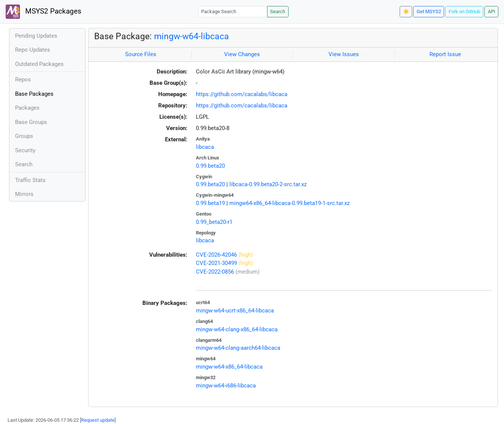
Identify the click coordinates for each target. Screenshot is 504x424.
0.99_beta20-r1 (214, 222)
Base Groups (31, 122)
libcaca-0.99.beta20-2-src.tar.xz (268, 184)
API (492, 11)
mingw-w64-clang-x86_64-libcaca (237, 329)
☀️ (406, 11)
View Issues (344, 54)
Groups (24, 136)
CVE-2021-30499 (216, 263)
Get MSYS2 (429, 11)
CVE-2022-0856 (215, 272)
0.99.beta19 (210, 203)
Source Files (141, 54)
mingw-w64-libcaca (192, 36)
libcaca (205, 147)
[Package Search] (233, 11)
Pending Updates (36, 36)
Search (278, 11)
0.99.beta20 (210, 166)
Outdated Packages (39, 64)
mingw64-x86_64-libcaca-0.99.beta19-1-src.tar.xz (289, 203)
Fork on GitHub (464, 11)
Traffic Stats (30, 180)
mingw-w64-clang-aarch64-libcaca (238, 348)
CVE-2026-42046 (216, 255)
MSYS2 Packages (44, 12)
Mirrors (24, 194)
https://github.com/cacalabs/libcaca (242, 94)
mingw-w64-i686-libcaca (226, 386)
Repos (23, 80)
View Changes (242, 54)
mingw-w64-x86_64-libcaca (229, 367)
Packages (27, 108)
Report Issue (445, 54)
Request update (98, 420)
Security (25, 150)
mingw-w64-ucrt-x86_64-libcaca (235, 311)
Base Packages (34, 94)
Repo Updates (33, 50)
